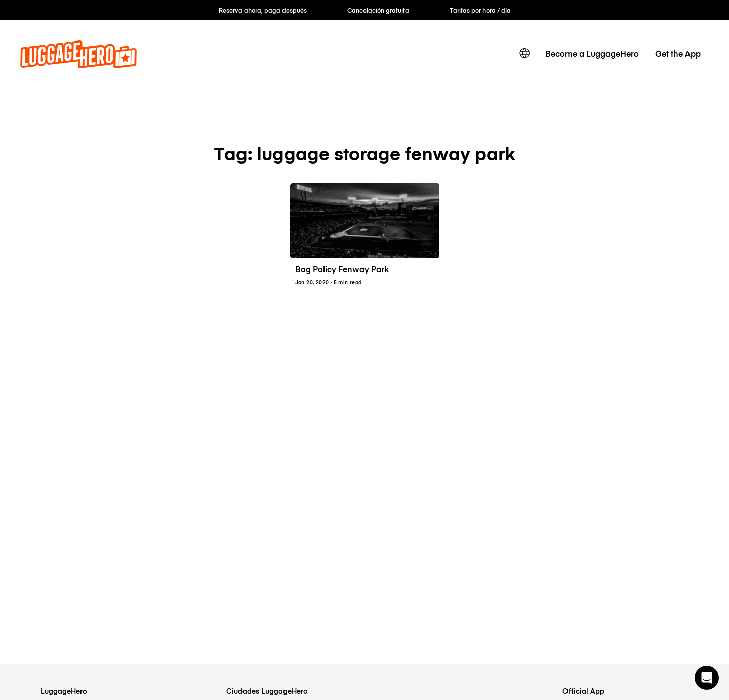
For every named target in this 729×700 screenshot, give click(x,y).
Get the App (678, 53)
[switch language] (524, 53)
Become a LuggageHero (592, 53)
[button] (707, 678)
